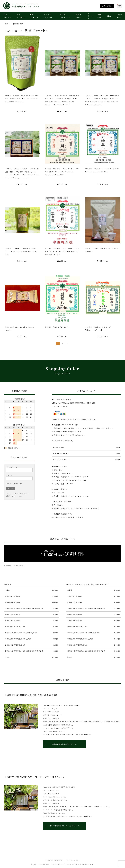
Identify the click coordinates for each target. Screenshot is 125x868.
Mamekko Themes (88, 864)
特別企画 (99, 16)
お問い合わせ (119, 16)
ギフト (89, 16)
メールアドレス (19, 469)
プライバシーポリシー (73, 860)
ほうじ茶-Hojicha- (48, 16)
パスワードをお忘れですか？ (18, 494)
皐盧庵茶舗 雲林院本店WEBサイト (64, 744)
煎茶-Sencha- (7, 16)
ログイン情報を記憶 (14, 484)
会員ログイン (107, 6)
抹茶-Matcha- (20, 16)
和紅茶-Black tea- (65, 16)
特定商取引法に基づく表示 (54, 860)
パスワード (19, 477)
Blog (109, 16)
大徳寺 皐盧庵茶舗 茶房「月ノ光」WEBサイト (64, 826)
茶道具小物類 (78, 16)
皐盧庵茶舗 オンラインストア (52, 864)
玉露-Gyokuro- (34, 16)
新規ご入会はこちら (14, 496)
